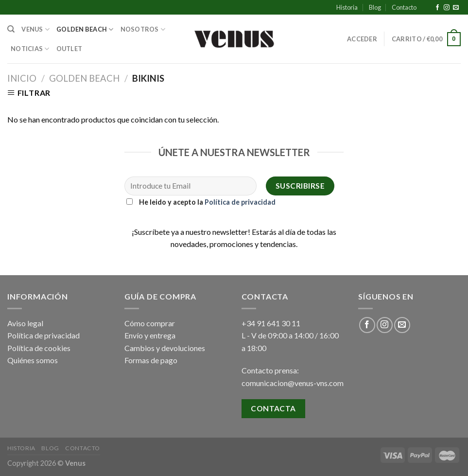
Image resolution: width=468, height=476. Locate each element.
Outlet (69, 49)
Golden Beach (85, 29)
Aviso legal (25, 323)
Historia (347, 7)
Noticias (30, 49)
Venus (35, 29)
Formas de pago (151, 360)
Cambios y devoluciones (165, 348)
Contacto (404, 7)
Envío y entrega (150, 335)
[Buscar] (11, 29)
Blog (375, 7)
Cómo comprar (150, 323)
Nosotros (143, 29)
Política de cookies (39, 348)
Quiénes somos (33, 360)
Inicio (22, 78)
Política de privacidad (240, 202)
